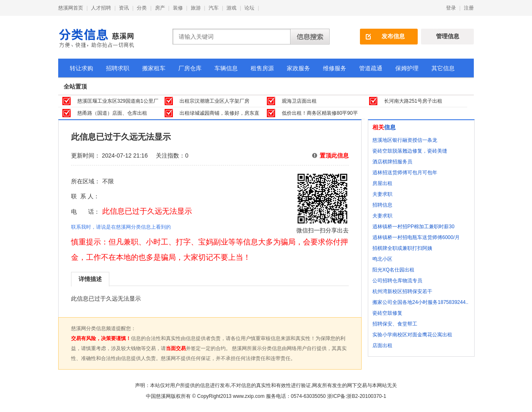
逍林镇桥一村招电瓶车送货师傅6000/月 (416, 237)
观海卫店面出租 (299, 101)
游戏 (232, 8)
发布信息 (393, 36)
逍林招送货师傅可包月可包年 (405, 173)
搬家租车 (154, 68)
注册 (469, 8)
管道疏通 (371, 68)
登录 (451, 8)
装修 (178, 8)
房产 (160, 8)
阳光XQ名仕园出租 (393, 270)
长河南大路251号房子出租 (413, 101)
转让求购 (81, 68)
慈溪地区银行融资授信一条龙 (405, 140)
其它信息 (443, 68)
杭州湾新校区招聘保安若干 (402, 291)
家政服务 (298, 68)
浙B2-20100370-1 (366, 396)
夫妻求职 (382, 194)
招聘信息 (382, 205)
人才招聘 (101, 8)
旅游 (196, 8)
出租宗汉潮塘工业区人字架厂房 (214, 101)
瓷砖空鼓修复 (387, 313)
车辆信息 (226, 68)
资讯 (124, 8)
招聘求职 (118, 68)
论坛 (249, 8)
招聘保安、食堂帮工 (395, 324)
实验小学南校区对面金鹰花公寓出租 (412, 335)
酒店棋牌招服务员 (392, 162)
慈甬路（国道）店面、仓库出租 (112, 113)
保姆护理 (407, 68)
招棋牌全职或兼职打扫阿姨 (402, 248)
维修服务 (335, 68)
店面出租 (382, 345)
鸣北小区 (382, 259)
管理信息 (448, 36)
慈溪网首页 (71, 8)
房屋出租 (382, 183)
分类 (142, 8)
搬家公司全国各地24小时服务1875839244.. (420, 302)
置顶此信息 (334, 155)
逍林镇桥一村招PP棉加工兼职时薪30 (413, 227)
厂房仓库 (190, 68)
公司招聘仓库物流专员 (397, 281)
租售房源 (262, 68)
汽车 (214, 8)
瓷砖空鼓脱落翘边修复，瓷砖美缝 (410, 151)
